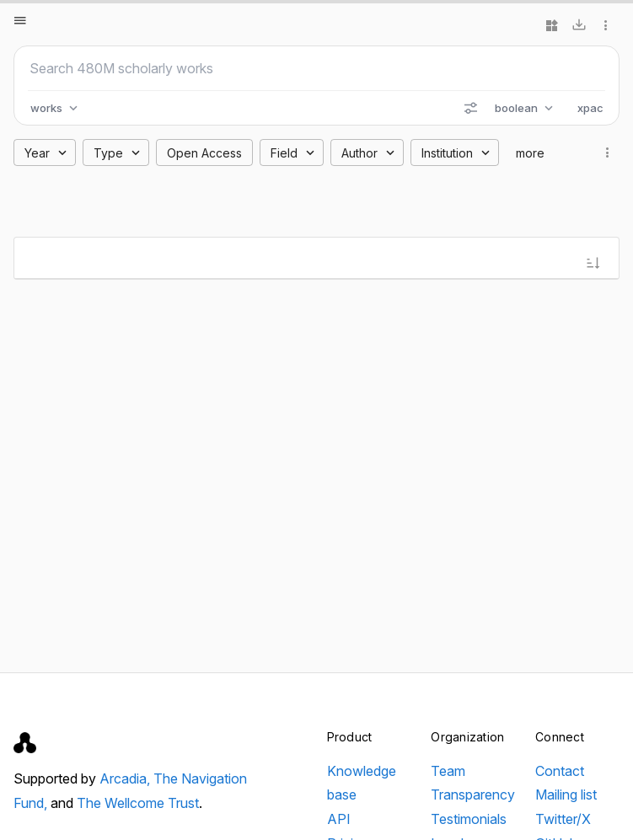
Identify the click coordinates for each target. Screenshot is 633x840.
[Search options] (470, 108)
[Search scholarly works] (316, 68)
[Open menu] (20, 20)
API (339, 819)
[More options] (606, 25)
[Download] (579, 25)
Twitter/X (563, 819)
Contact (560, 771)
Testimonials (469, 819)
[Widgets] (552, 25)
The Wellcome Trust (138, 803)
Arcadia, (126, 778)
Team (448, 771)
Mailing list (566, 795)
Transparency (473, 795)
